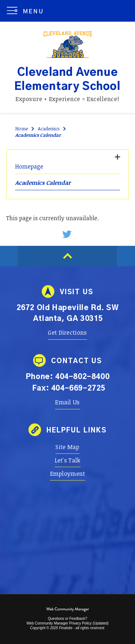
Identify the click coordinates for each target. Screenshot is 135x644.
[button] (27, 11)
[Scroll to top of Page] (67, 256)
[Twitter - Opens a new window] (67, 234)
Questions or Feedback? (67, 619)
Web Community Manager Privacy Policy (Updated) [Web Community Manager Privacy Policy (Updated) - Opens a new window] (67, 623)
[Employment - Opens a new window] (68, 474)
